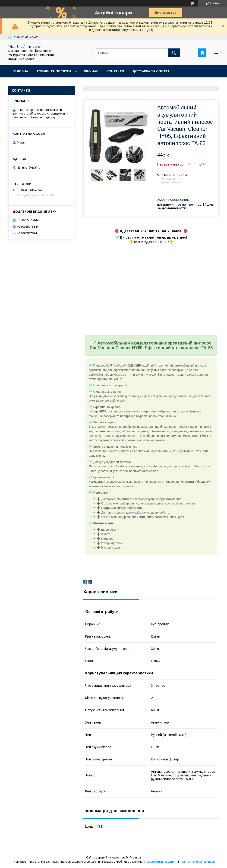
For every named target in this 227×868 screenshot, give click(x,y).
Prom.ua (135, 858)
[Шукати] (174, 53)
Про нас (91, 71)
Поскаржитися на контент (161, 862)
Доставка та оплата (151, 71)
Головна (20, 71)
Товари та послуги (54, 71)
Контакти (115, 71)
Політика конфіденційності (197, 862)
